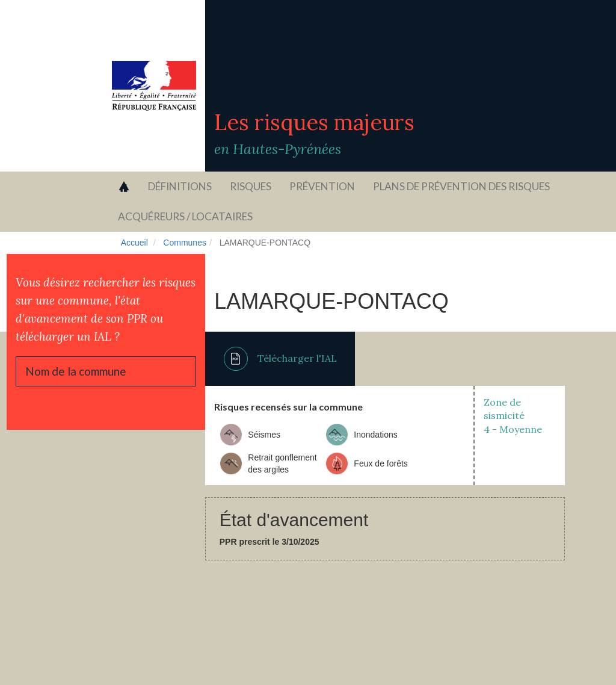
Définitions (180, 186)
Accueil (134, 243)
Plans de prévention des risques (461, 186)
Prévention (322, 186)
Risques (251, 186)
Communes (185, 243)
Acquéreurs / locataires (185, 216)
